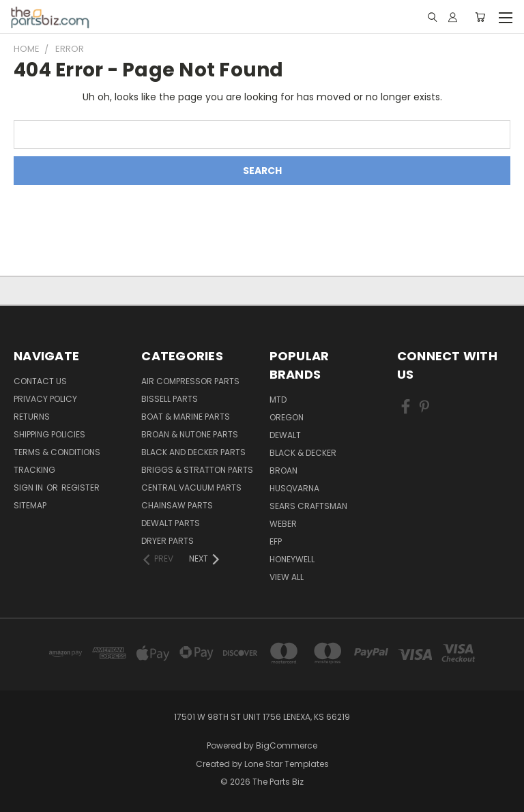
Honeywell (292, 559)
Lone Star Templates (287, 764)
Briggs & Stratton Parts (197, 470)
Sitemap (30, 505)
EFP (276, 541)
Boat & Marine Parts (186, 417)
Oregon (287, 417)
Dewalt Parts (171, 523)
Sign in (29, 488)
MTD (278, 400)
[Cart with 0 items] (480, 17)
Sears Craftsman (308, 506)
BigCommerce (287, 745)
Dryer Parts (168, 541)
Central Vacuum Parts (191, 488)
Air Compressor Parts (190, 381)
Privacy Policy (45, 399)
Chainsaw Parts (177, 505)
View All (287, 577)
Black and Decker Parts (193, 452)
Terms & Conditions (57, 452)
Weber (283, 524)
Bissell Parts (170, 399)
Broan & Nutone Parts (190, 434)
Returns (32, 417)
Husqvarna (294, 488)
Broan (283, 470)
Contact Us (40, 381)
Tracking (34, 470)
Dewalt (285, 435)
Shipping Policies (49, 434)
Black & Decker (303, 453)
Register (81, 488)
